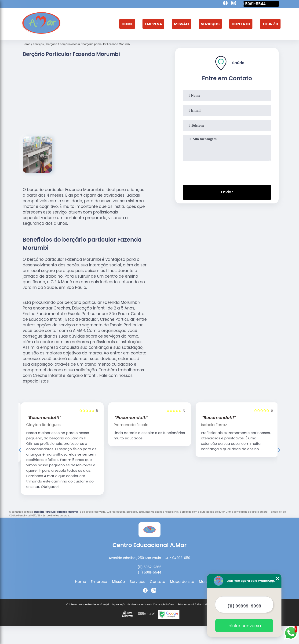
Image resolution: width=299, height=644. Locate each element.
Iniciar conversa (244, 626)
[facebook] (225, 4)
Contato (241, 24)
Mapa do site (182, 582)
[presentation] (227, 172)
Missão (181, 24)
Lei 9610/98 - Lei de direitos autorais (48, 516)
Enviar (227, 192)
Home (127, 24)
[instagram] (234, 4)
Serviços (210, 24)
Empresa (153, 24)
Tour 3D (270, 24)
